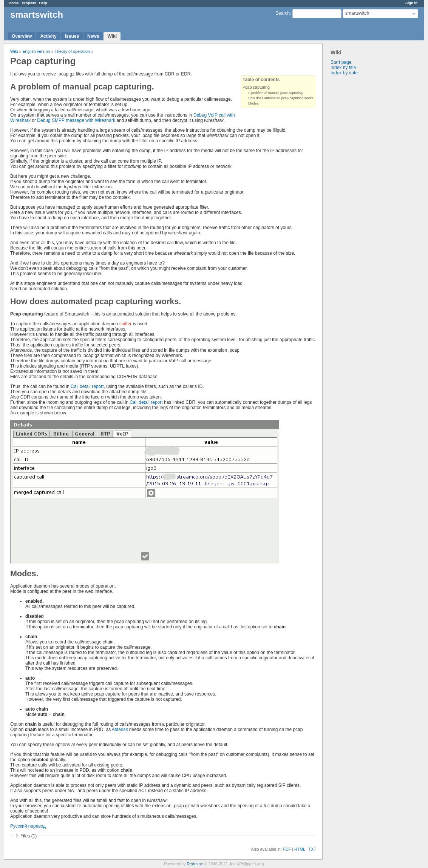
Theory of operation (72, 51)
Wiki (112, 36)
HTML (300, 849)
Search (283, 13)
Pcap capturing (256, 87)
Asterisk (120, 729)
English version (36, 51)
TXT (312, 849)
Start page (341, 62)
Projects (29, 3)
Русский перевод (28, 826)
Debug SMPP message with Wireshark (76, 120)
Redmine (195, 864)
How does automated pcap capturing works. (281, 98)
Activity (48, 36)
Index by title (343, 68)
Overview (22, 36)
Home (14, 3)
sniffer (125, 324)
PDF (287, 849)
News (93, 36)
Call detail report (87, 386)
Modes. (254, 103)
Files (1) (29, 836)
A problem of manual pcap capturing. (276, 93)
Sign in (411, 3)
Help (43, 3)
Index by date (344, 73)
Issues (72, 36)
